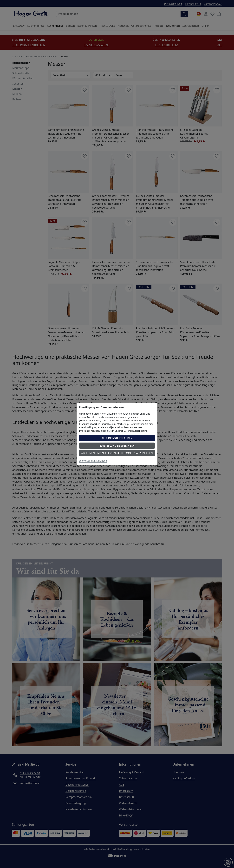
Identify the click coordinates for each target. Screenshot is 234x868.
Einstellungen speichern (117, 446)
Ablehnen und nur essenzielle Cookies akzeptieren (117, 453)
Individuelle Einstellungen (93, 461)
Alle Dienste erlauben (117, 438)
